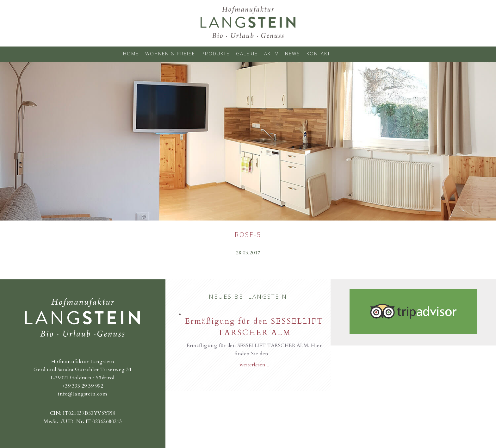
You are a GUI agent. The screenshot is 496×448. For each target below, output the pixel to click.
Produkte (216, 53)
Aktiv (271, 53)
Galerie (247, 53)
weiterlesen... (254, 365)
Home (131, 53)
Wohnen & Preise (170, 53)
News (293, 53)
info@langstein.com (83, 394)
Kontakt (318, 53)
